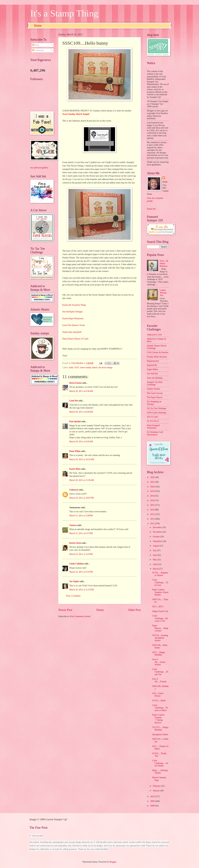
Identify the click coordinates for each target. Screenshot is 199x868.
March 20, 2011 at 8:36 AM (81, 391)
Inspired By (152, 365)
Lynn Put (74, 401)
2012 (153, 519)
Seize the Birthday (155, 378)
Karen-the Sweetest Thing (74, 305)
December (157, 527)
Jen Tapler (74, 581)
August (156, 546)
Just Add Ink (152, 374)
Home (38, 26)
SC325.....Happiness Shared (160, 574)
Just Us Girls (152, 417)
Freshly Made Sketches (157, 357)
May (155, 560)
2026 (153, 477)
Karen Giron (75, 543)
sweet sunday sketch (89, 367)
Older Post (134, 610)
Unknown (74, 490)
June (155, 555)
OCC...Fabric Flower (158, 695)
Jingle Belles (152, 369)
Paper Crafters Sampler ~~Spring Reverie (158, 719)
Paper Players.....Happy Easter (160, 628)
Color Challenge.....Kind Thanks (160, 763)
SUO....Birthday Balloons (164, 264)
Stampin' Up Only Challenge (155, 383)
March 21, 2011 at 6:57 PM (81, 533)
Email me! (151, 209)
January (156, 791)
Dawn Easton (75, 383)
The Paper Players (155, 397)
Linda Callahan (76, 564)
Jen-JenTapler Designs (73, 312)
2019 (153, 491)
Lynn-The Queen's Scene (74, 325)
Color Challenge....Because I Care (160, 618)
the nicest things (106, 367)
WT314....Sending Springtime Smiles (160, 638)
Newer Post (65, 610)
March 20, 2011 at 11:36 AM (82, 480)
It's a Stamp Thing (64, 13)
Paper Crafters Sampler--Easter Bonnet (160, 592)
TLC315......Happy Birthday (160, 729)
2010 (153, 797)
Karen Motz (75, 469)
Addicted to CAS (154, 335)
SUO (77, 367)
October (157, 537)
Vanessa (73, 525)
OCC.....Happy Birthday (159, 654)
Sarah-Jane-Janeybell (72, 332)
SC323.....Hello (159, 701)
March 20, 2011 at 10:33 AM (82, 459)
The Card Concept (155, 393)
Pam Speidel (75, 421)
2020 (153, 487)
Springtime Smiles (160, 734)
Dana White (75, 451)
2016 (153, 500)
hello (71, 367)
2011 (153, 524)
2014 (153, 510)
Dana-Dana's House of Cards (75, 339)
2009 (153, 801)
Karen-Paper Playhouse (73, 318)
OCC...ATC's (158, 607)
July (155, 550)
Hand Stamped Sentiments (153, 427)
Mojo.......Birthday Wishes (160, 772)
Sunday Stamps (154, 389)
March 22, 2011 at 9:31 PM (81, 572)
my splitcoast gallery (39, 168)
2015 (153, 505)
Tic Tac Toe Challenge (157, 408)
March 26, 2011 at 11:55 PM (82, 590)
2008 (153, 806)
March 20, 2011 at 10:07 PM (82, 498)
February (157, 786)
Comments (38, 50)
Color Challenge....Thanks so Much (160, 708)
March (156, 569)
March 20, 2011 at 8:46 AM (81, 412)
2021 (153, 482)
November (158, 532)
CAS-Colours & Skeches (158, 352)
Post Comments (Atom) (80, 616)
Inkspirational (153, 361)
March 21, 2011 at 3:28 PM (81, 516)
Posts (36, 45)
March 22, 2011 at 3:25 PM (81, 554)
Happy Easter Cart (160, 611)
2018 (153, 496)
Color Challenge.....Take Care (160, 582)
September (158, 541)
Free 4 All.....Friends (159, 680)
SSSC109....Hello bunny (160, 646)
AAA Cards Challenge (157, 413)
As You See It (153, 421)
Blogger (113, 862)
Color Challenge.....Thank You (160, 672)
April (155, 564)
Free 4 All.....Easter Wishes (159, 662)
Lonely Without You (163, 293)
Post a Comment (73, 596)
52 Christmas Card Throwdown (155, 433)
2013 (153, 514)
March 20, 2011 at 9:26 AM (81, 442)
